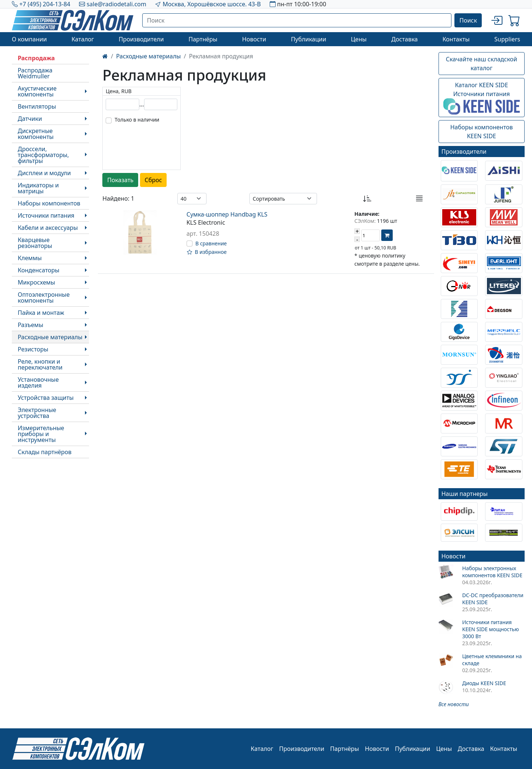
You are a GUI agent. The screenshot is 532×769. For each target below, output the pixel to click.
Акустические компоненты (37, 91)
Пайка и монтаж (41, 313)
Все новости (454, 704)
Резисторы (33, 349)
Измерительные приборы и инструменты (41, 434)
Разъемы (30, 325)
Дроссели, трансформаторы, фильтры (43, 155)
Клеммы (30, 258)
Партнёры (203, 39)
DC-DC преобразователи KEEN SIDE (493, 599)
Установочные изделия (38, 382)
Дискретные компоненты (36, 134)
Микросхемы (36, 282)
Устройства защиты (46, 398)
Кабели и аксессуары (48, 228)
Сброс (154, 180)
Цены (359, 39)
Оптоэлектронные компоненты (44, 297)
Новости (254, 39)
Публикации (308, 39)
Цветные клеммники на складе (492, 660)
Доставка (405, 39)
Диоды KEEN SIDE (484, 683)
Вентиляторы (37, 106)
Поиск (468, 20)
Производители (141, 39)
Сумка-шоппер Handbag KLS (227, 214)
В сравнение (211, 243)
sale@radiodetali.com (116, 4)
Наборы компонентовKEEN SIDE (482, 132)
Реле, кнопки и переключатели (40, 364)
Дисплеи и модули (44, 173)
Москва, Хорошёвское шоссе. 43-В (212, 4)
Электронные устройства (37, 413)
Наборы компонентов (49, 203)
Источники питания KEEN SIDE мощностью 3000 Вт (490, 629)
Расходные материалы (50, 337)
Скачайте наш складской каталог (482, 64)
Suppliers (507, 39)
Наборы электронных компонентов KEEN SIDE (492, 572)
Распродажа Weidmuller (35, 73)
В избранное (207, 252)
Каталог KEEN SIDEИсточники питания (482, 98)
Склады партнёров (45, 452)
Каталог (83, 39)
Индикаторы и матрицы (38, 188)
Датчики (30, 119)
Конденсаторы (39, 270)
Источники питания (46, 215)
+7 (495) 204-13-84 (45, 4)
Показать (120, 180)
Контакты (456, 39)
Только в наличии (137, 120)
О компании (29, 39)
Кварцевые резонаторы (35, 243)
